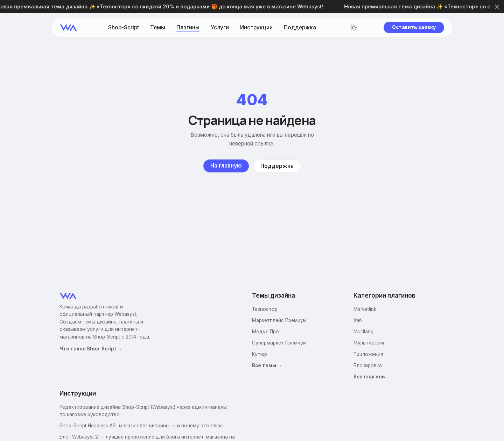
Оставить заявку (414, 27)
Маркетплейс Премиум (279, 320)
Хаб (358, 320)
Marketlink (365, 309)
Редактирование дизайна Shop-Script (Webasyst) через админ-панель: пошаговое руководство (143, 411)
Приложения (368, 354)
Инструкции (256, 28)
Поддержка (300, 28)
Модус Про (265, 332)
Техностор (265, 309)
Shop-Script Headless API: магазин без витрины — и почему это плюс (141, 426)
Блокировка (368, 365)
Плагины (188, 28)
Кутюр (260, 354)
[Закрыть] (497, 7)
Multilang (363, 332)
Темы (158, 28)
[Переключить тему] (354, 28)
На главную (226, 166)
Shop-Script (124, 28)
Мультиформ (369, 343)
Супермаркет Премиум (279, 343)
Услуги (220, 28)
